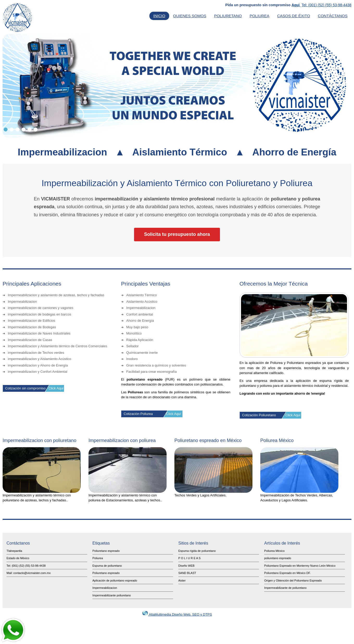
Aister (182, 580)
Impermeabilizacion (105, 588)
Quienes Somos (190, 16)
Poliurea (260, 16)
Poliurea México (274, 551)
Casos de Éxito (294, 16)
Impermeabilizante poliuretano (112, 595)
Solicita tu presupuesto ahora (177, 234)
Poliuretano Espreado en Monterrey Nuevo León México (300, 566)
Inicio (159, 16)
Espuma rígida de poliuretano (197, 551)
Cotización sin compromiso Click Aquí (34, 388)
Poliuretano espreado (106, 551)
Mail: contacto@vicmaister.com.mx (29, 573)
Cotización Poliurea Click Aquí (152, 414)
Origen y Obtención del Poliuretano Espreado (293, 580)
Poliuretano (228, 16)
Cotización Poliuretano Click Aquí (271, 415)
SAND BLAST (187, 573)
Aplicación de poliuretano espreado (115, 580)
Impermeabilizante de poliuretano (285, 588)
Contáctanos (333, 16)
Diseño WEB (186, 566)
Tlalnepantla (14, 551)
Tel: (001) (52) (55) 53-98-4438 (327, 5)
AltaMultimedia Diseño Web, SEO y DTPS (177, 614)
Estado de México (18, 558)
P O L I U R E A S (189, 558)
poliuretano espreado (278, 558)
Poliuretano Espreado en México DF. (287, 573)
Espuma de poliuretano (107, 566)
